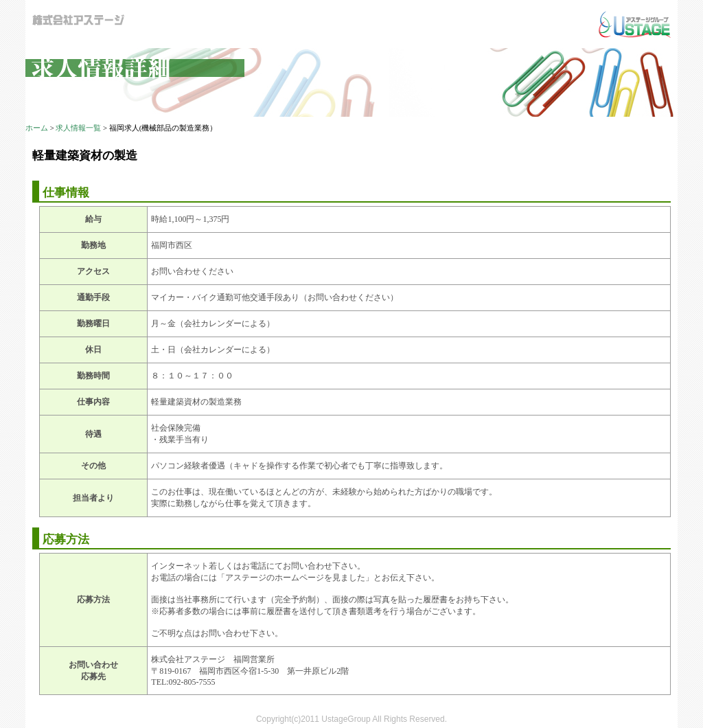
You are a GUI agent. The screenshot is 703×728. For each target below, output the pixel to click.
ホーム (37, 128)
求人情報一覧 (78, 128)
